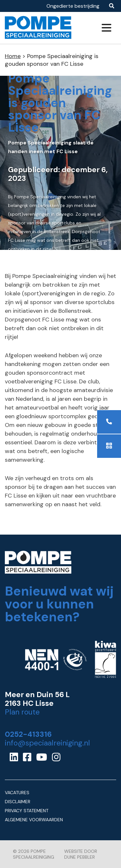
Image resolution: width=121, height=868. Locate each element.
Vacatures (17, 793)
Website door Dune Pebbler (81, 854)
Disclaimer (18, 802)
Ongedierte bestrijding (73, 6)
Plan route (22, 712)
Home (13, 56)
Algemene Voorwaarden (34, 820)
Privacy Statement (27, 811)
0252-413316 (28, 734)
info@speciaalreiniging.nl (47, 743)
